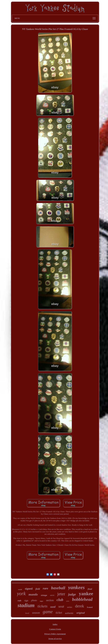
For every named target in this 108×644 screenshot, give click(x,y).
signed (29, 589)
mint (68, 601)
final (90, 589)
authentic (69, 613)
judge (72, 594)
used (53, 607)
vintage (44, 595)
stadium (26, 605)
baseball (58, 588)
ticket (59, 613)
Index (55, 624)
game (48, 612)
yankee (86, 594)
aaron (52, 595)
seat (61, 606)
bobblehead (82, 599)
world (20, 589)
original (81, 613)
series (70, 607)
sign (26, 600)
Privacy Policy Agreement (55, 634)
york (21, 594)
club (60, 600)
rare (46, 588)
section (50, 600)
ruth (20, 601)
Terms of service (55, 639)
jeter (61, 594)
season (36, 613)
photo (34, 600)
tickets (42, 606)
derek (80, 606)
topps (42, 601)
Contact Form (55, 629)
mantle (33, 594)
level (27, 613)
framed (90, 607)
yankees (76, 587)
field (38, 589)
